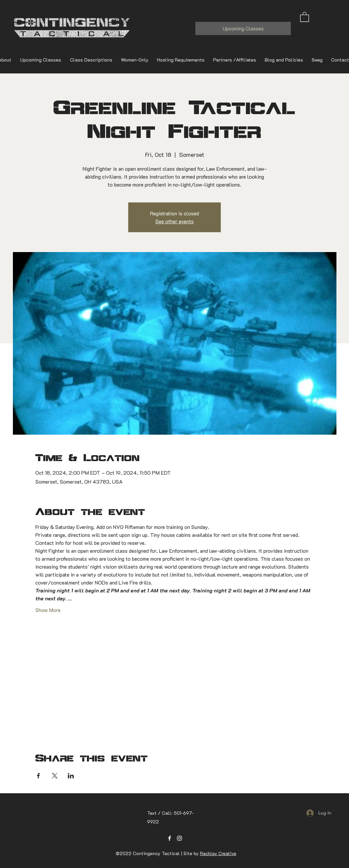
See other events (174, 221)
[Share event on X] (55, 776)
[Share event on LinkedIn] (71, 776)
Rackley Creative (218, 853)
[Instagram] (179, 838)
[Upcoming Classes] (243, 28)
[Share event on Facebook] (39, 776)
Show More (48, 610)
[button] (305, 17)
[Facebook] (170, 838)
